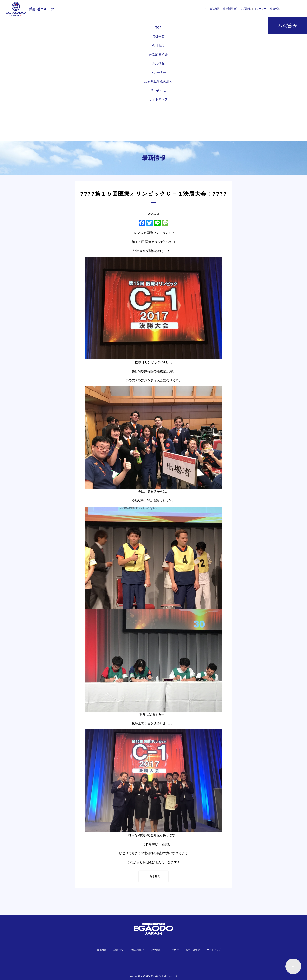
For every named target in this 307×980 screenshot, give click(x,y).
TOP (204, 9)
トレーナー (260, 9)
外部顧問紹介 (230, 9)
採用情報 (246, 9)
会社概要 (215, 9)
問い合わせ (158, 90)
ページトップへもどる (293, 966)
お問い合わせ (193, 950)
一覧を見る (153, 876)
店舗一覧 (275, 9)
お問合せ (288, 26)
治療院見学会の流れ (158, 81)
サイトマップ (158, 99)
